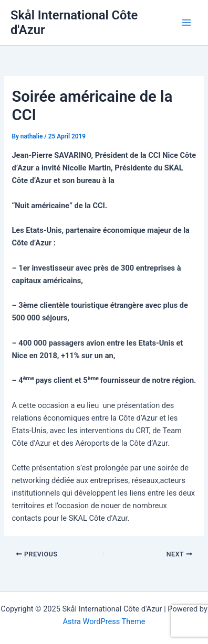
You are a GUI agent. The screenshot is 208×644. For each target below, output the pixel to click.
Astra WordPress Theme (104, 621)
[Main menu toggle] (186, 23)
